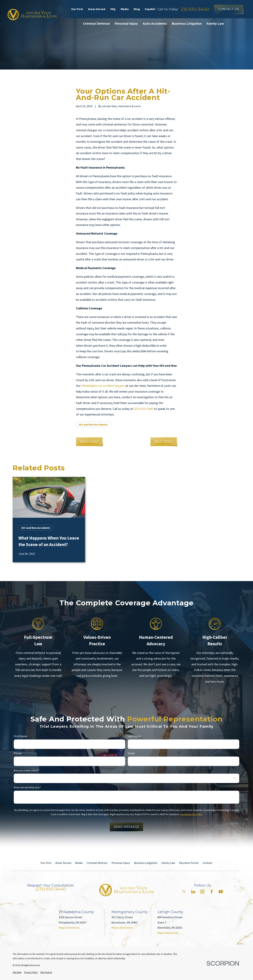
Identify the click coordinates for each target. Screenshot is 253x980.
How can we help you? (27, 787)
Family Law (168, 863)
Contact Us (229, 9)
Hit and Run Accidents (93, 424)
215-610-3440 (195, 9)
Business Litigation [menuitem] (187, 24)
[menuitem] (17, 973)
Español (150, 9)
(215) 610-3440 (143, 409)
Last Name (134, 736)
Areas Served (97, 9)
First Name (20, 736)
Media (125, 9)
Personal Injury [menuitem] (126, 24)
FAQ (113, 9)
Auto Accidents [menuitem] (155, 24)
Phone (18, 753)
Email (131, 753)
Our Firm (77, 9)
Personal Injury (121, 863)
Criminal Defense (97, 863)
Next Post (164, 442)
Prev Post (89, 442)
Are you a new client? (27, 770)
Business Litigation (146, 863)
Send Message (127, 827)
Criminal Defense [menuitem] (96, 24)
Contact (207, 863)
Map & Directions (69, 928)
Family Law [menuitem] (215, 24)
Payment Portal (189, 863)
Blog (137, 9)
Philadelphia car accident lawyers (103, 386)
